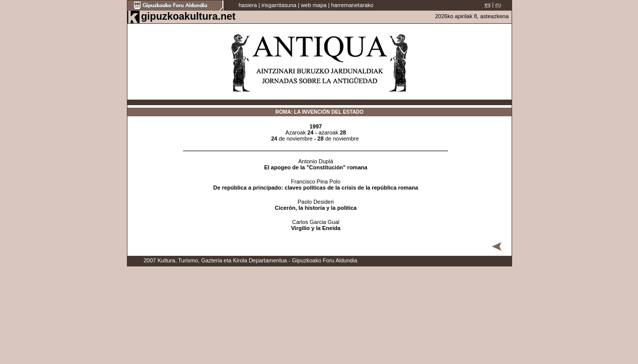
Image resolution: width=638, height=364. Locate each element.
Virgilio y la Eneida (316, 228)
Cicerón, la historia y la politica (316, 208)
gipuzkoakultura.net (188, 16)
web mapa (314, 5)
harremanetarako (352, 5)
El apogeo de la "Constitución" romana (315, 167)
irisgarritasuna (279, 5)
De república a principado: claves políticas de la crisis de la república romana (316, 188)
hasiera (248, 5)
